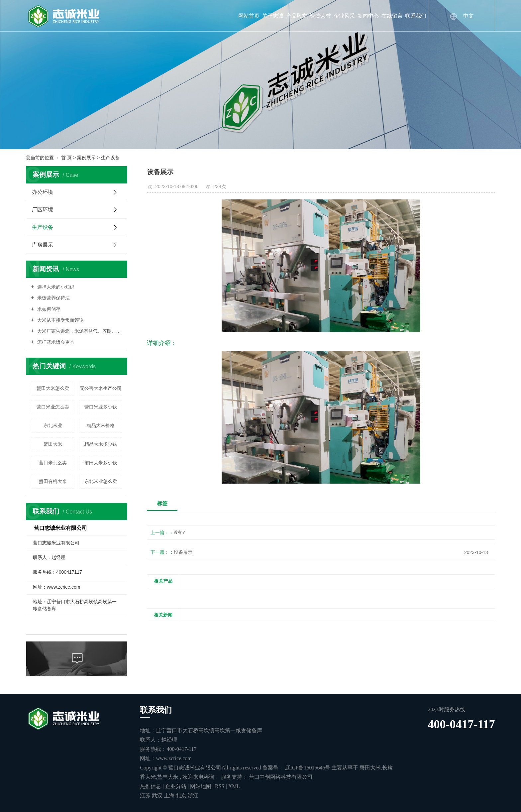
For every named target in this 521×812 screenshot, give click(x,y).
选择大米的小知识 (55, 287)
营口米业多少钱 (101, 407)
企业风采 (344, 16)
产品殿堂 (297, 16)
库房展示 (43, 245)
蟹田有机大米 (53, 481)
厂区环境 (43, 210)
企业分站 (176, 786)
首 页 (66, 158)
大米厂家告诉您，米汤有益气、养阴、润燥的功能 (79, 331)
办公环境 (43, 192)
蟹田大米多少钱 (101, 463)
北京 (182, 796)
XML (234, 786)
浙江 (193, 796)
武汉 (158, 796)
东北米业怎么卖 (101, 481)
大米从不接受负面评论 (60, 320)
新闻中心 (368, 16)
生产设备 (110, 158)
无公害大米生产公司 (101, 388)
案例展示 (86, 158)
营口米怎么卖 (53, 463)
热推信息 (151, 786)
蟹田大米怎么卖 (53, 388)
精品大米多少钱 (101, 444)
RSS (220, 786)
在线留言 (392, 16)
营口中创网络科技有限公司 (280, 777)
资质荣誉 (320, 16)
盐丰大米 (168, 777)
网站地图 (201, 786)
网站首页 (249, 16)
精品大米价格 (101, 425)
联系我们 (416, 16)
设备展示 (183, 552)
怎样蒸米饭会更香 (55, 342)
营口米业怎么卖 (53, 407)
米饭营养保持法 (53, 298)
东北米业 (53, 425)
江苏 (146, 796)
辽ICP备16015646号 (308, 768)
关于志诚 (273, 16)
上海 (170, 796)
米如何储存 (48, 309)
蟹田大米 (53, 444)
